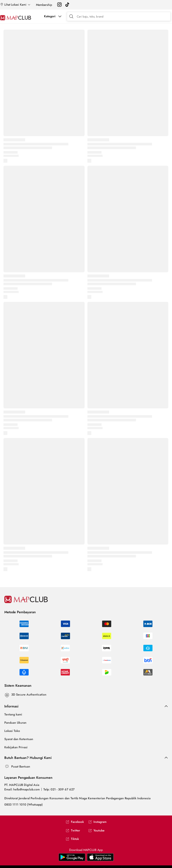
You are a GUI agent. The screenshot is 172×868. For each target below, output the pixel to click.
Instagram (97, 822)
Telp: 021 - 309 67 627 (59, 789)
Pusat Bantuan (21, 766)
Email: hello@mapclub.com (22, 789)
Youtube (96, 831)
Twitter (73, 831)
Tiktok (72, 839)
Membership (44, 5)
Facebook (75, 822)
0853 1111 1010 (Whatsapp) (24, 804)
